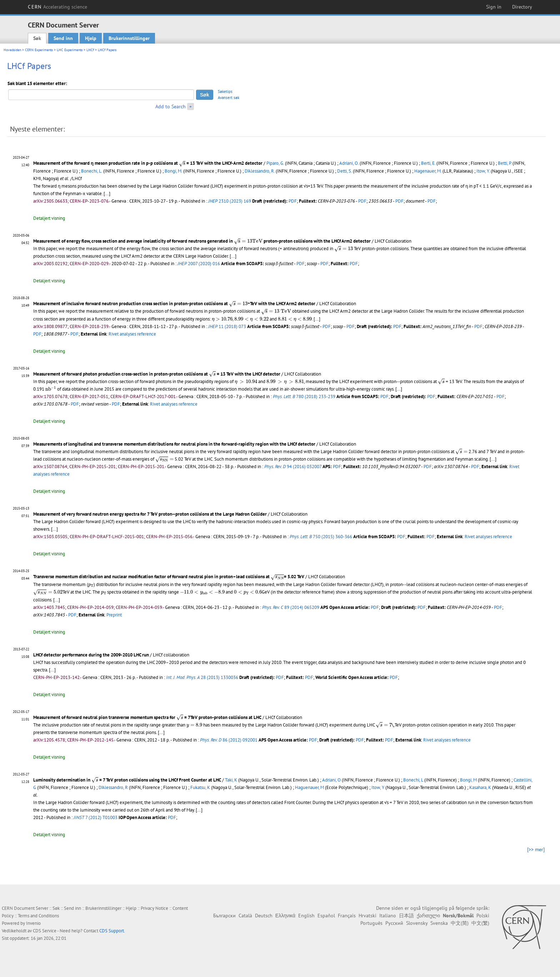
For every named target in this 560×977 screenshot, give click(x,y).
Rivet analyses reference (132, 334)
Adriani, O (331, 780)
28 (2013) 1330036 (202, 677)
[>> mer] (536, 849)
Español (326, 916)
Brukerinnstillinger (129, 38)
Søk (37, 38)
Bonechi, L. (92, 171)
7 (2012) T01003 (96, 817)
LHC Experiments (70, 50)
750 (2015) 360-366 (321, 537)
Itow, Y (378, 787)
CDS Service (45, 931)
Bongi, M (468, 780)
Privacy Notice (154, 908)
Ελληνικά (285, 916)
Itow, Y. (483, 171)
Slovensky (417, 923)
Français (347, 916)
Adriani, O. (349, 163)
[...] (107, 194)
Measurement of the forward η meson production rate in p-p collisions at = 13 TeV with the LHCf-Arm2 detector (148, 163)
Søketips (225, 91)
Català (245, 916)
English (306, 916)
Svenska (439, 923)
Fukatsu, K (200, 787)
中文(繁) (480, 923)
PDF (293, 201)
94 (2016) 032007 (293, 467)
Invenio (33, 923)
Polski (483, 916)
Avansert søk (229, 98)
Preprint (114, 615)
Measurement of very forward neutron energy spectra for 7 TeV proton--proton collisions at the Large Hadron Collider (150, 514)
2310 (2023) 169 (230, 201)
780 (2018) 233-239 (304, 396)
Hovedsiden (12, 50)
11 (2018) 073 (227, 326)
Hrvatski (367, 916)
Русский (394, 923)
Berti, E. (428, 163)
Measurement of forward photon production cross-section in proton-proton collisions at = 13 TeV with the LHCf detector (157, 374)
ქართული (428, 916)
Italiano (388, 916)
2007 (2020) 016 (199, 264)
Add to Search (171, 106)
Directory (522, 7)
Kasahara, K (480, 787)
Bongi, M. (173, 171)
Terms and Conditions (38, 916)
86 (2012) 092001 (229, 740)
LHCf (90, 50)
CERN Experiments (39, 50)
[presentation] (182, 164)
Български (224, 916)
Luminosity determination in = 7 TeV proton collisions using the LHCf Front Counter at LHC (127, 780)
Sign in (494, 7)
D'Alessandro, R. (260, 171)
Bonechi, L (413, 780)
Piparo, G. (275, 163)
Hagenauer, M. (428, 171)
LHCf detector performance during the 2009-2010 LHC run (91, 655)
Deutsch (264, 916)
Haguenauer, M (309, 787)
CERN (57, 7)
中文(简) (460, 923)
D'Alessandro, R (113, 787)
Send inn (63, 38)
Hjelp (91, 38)
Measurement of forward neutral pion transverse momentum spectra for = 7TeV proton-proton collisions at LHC (147, 717)
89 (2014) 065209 (291, 607)
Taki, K (231, 780)
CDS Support (112, 931)
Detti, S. (344, 171)
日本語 (406, 916)
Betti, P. (505, 163)
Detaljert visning (49, 218)
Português (371, 923)
